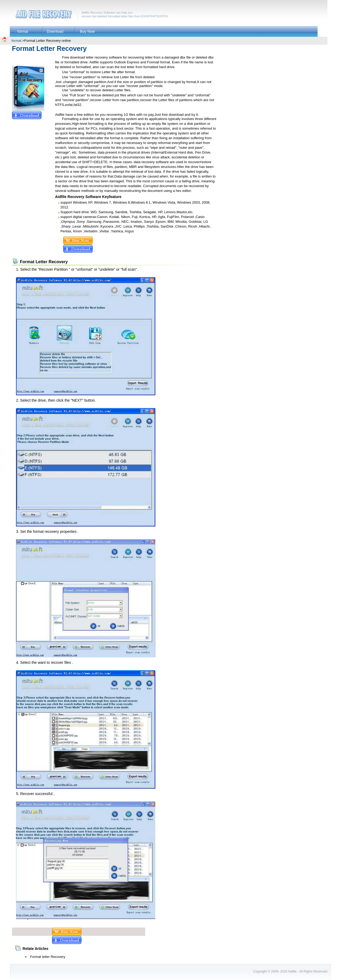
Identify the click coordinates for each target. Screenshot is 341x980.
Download (55, 31)
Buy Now (87, 31)
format (23, 31)
